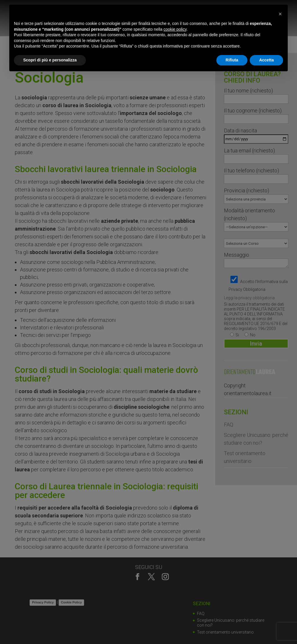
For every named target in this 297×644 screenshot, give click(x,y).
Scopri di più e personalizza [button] (50, 60)
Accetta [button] (266, 60)
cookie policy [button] (175, 29)
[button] (280, 14)
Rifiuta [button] (232, 60)
